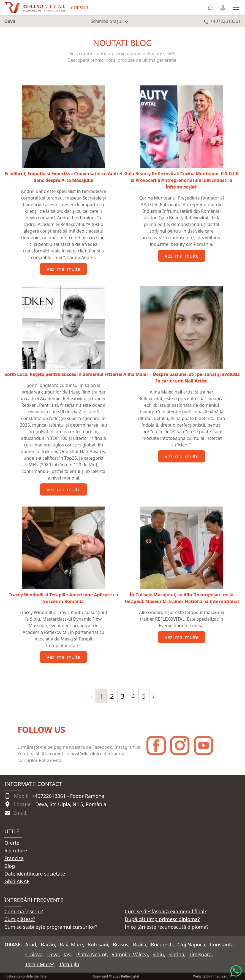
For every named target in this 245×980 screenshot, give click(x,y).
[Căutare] (210, 8)
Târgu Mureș (40, 964)
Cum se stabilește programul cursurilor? (51, 927)
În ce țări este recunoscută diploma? (167, 927)
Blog (10, 866)
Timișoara (200, 954)
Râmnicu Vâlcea (130, 954)
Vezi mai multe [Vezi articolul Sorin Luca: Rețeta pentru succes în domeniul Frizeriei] (64, 489)
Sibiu (158, 954)
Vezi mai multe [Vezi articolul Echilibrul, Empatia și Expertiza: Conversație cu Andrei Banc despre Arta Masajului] (64, 269)
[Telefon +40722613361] (222, 21)
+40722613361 (49, 796)
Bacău (48, 944)
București (162, 944)
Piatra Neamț (92, 954)
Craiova (34, 954)
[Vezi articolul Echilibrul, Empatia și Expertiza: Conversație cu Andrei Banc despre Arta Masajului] (63, 134)
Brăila (140, 944)
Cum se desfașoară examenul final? (166, 911)
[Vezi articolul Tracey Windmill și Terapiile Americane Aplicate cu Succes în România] (63, 556)
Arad (31, 944)
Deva (53, 954)
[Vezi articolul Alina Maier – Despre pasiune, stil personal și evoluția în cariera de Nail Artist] (182, 335)
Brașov (121, 944)
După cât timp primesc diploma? (162, 919)
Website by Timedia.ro (210, 976)
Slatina (176, 954)
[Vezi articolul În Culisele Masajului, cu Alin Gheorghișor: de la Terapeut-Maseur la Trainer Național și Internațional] (182, 556)
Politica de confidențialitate (25, 976)
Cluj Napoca (191, 944)
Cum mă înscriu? (24, 911)
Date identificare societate (35, 874)
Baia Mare (71, 944)
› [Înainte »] (154, 696)
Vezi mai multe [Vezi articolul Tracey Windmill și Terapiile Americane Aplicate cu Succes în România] (64, 657)
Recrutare (16, 850)
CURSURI (80, 8)
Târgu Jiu (69, 964)
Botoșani (98, 944)
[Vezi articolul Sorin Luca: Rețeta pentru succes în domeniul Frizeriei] (63, 332)
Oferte (12, 843)
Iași (67, 954)
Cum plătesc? (20, 919)
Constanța (222, 944)
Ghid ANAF (17, 881)
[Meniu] (236, 8)
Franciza (14, 858)
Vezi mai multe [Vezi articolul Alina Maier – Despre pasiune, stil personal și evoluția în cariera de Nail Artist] (182, 456)
